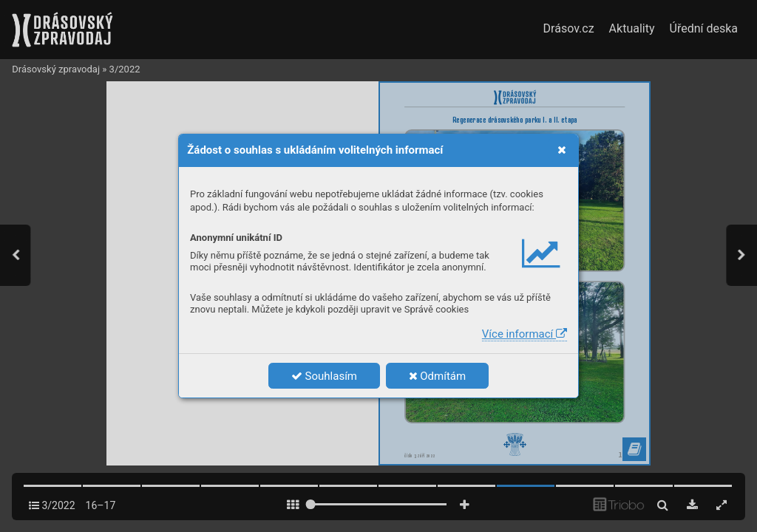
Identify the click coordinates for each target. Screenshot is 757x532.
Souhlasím (324, 376)
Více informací (525, 334)
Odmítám (438, 376)
